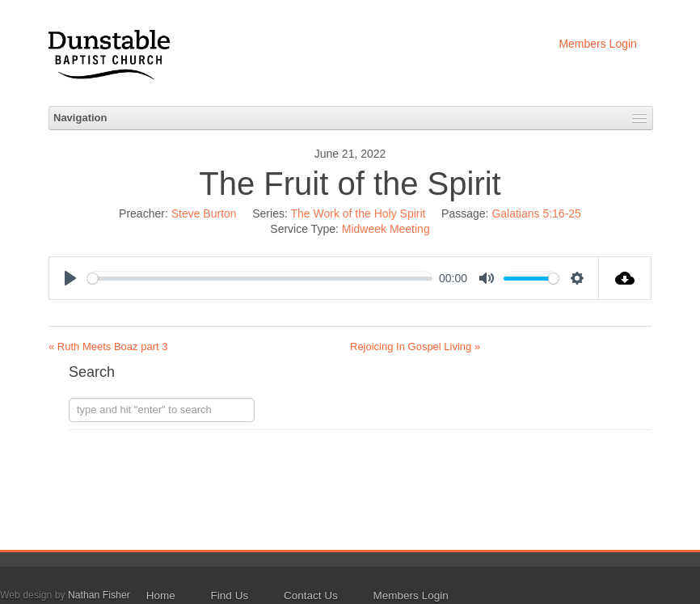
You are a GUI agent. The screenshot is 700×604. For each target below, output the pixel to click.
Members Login (598, 44)
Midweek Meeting (386, 229)
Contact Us (311, 596)
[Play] (70, 278)
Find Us (230, 596)
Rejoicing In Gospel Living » (415, 346)
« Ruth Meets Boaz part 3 (108, 346)
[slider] (260, 279)
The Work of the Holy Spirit (358, 213)
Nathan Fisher (99, 595)
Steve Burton (204, 213)
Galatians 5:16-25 (536, 213)
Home (161, 596)
